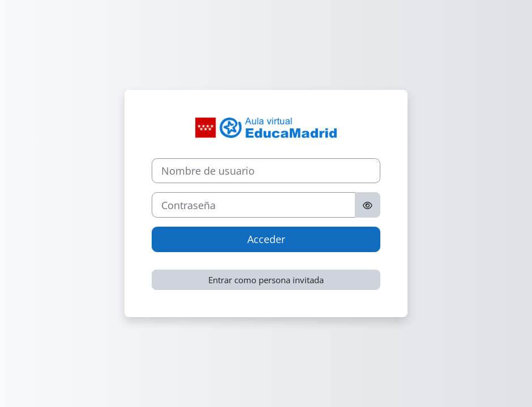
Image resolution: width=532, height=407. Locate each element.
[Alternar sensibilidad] (368, 205)
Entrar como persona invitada (266, 280)
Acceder (266, 239)
